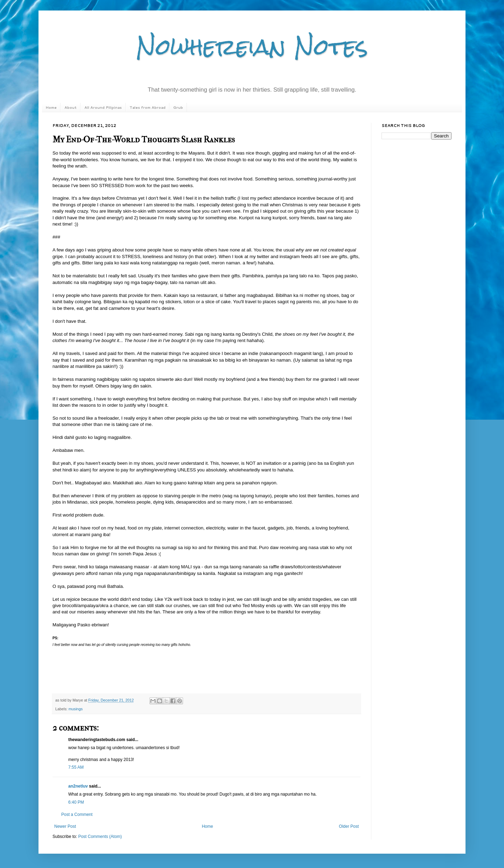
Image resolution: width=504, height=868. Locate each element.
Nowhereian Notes (252, 47)
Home (51, 107)
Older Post (349, 826)
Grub (178, 107)
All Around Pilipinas (103, 107)
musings (76, 709)
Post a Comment (77, 814)
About (71, 107)
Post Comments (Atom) (100, 837)
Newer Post (65, 826)
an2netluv (78, 786)
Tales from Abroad (148, 107)
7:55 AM (76, 767)
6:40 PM (76, 802)
